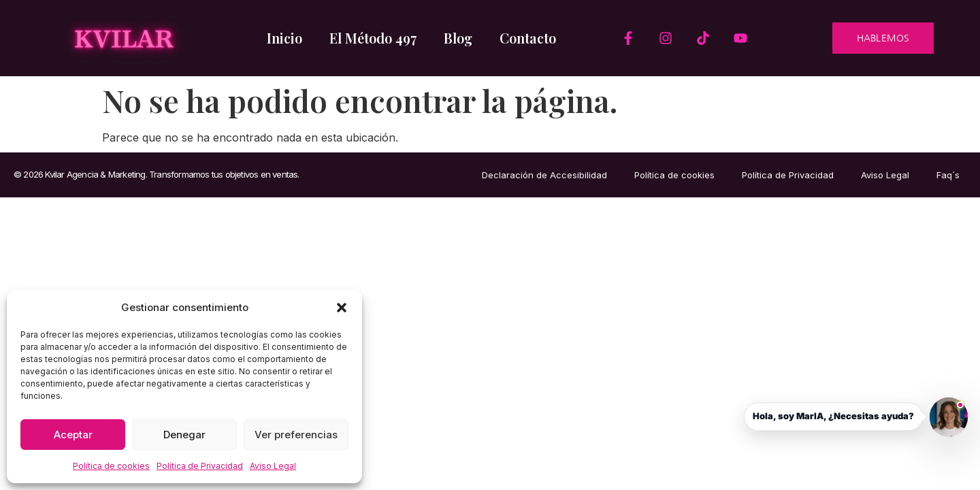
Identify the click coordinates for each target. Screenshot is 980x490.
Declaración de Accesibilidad (544, 175)
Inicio (284, 38)
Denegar (184, 435)
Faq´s (948, 175)
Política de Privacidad (200, 466)
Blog (458, 38)
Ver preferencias (296, 435)
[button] (342, 308)
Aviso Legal (273, 466)
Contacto (528, 38)
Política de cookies (111, 466)
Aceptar (73, 435)
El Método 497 (373, 38)
